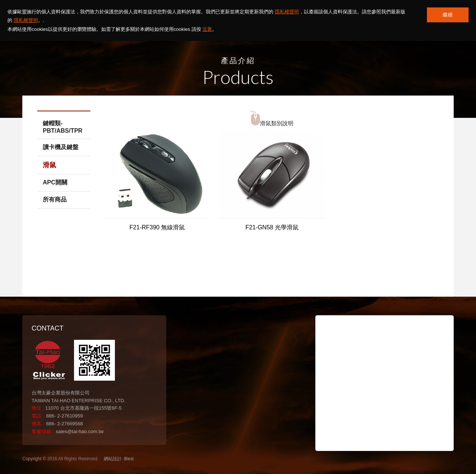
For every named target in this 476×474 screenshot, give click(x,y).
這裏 (207, 29)
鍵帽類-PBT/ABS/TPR (63, 127)
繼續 (448, 15)
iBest (129, 459)
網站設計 (113, 459)
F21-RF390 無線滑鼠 (157, 227)
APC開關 (55, 182)
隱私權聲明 (287, 12)
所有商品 (55, 199)
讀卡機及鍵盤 (61, 147)
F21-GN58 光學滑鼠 (272, 227)
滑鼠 (49, 165)
